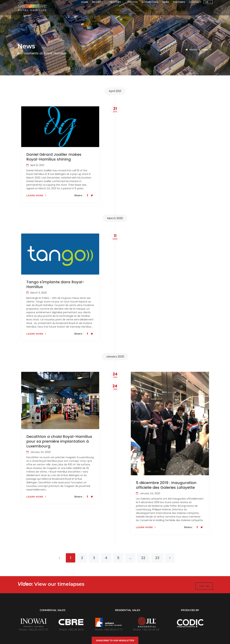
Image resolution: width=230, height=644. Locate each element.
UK (208, 2)
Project (97, 2)
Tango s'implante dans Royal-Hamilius (55, 284)
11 (115, 237)
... (130, 557)
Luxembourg (149, 2)
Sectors (115, 2)
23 (157, 557)
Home (82, 2)
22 (143, 557)
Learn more (36, 195)
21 (115, 110)
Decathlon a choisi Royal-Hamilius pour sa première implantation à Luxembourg (59, 441)
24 (115, 375)
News (165, 2)
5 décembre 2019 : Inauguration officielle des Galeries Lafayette (166, 485)
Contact (195, 2)
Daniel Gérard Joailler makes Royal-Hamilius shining (54, 157)
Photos (131, 2)
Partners (179, 2)
